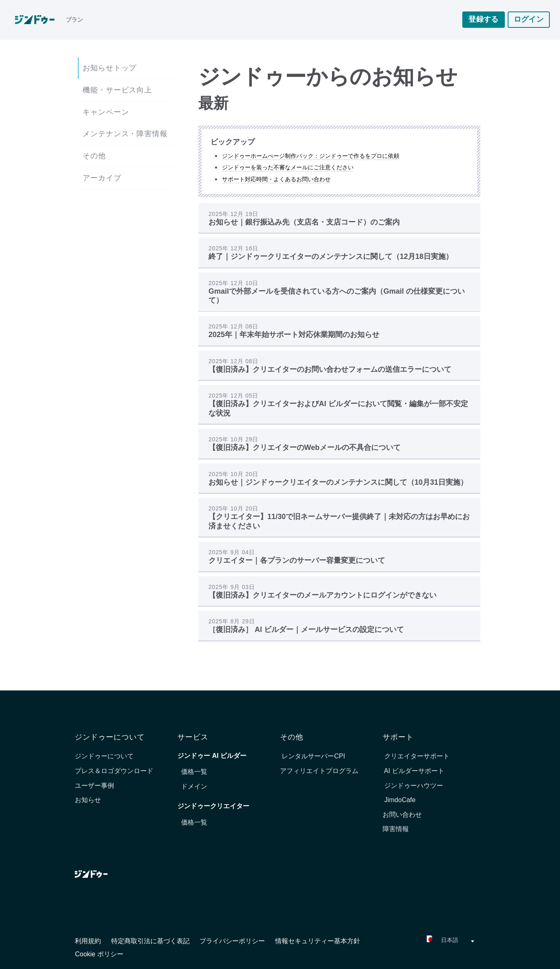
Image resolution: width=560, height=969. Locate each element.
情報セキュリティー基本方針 (318, 941)
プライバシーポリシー (233, 941)
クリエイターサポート (416, 756)
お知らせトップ (110, 68)
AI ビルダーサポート (413, 771)
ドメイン (194, 786)
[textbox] (429, 941)
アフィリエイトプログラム (319, 771)
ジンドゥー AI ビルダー (212, 756)
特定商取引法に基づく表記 (151, 941)
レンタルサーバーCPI (312, 756)
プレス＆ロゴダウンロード (114, 771)
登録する (483, 20)
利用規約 (89, 941)
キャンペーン (106, 112)
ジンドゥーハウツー (413, 786)
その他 (94, 156)
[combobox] (429, 941)
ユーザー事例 (94, 786)
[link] (38, 20)
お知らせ (88, 800)
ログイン (529, 20)
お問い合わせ (402, 815)
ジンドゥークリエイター (213, 806)
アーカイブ (102, 178)
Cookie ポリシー (99, 954)
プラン (75, 20)
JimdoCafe (399, 800)
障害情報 (396, 829)
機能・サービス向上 (117, 90)
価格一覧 (194, 772)
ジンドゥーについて (104, 756)
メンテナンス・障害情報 (125, 134)
